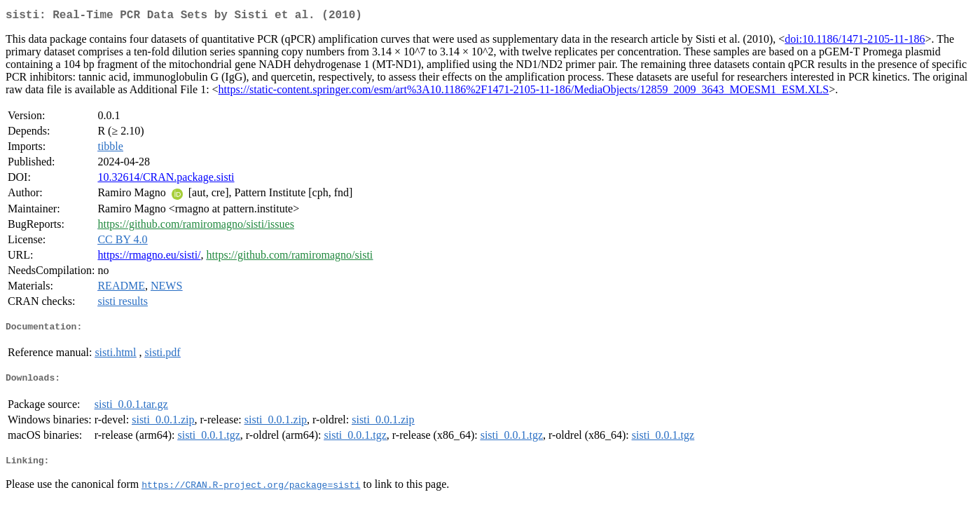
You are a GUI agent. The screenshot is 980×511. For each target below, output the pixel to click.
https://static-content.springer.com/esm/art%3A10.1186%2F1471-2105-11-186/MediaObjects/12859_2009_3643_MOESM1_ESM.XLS (524, 92)
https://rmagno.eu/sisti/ (149, 258)
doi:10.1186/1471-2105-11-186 (855, 42)
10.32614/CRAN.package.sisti (166, 180)
